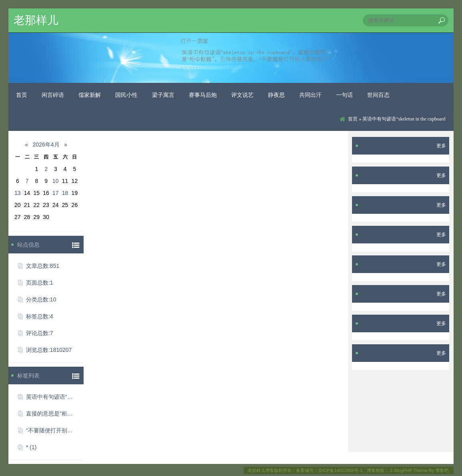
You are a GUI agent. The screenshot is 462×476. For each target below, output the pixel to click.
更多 (441, 146)
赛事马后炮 (203, 95)
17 (56, 193)
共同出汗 (310, 95)
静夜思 (276, 95)
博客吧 (442, 470)
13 (18, 193)
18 (65, 193)
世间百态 (378, 95)
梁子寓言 (163, 95)
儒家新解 (90, 95)
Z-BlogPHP (401, 470)
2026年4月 (46, 145)
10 (56, 181)
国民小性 (126, 95)
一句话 (344, 95)
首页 (22, 95)
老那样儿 (36, 20)
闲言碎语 (53, 95)
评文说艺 (242, 95)
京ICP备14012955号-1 (340, 470)
